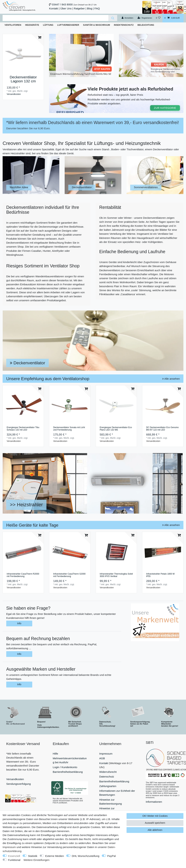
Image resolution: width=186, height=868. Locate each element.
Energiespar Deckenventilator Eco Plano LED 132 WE (116, 429)
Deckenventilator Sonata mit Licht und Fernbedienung (69, 429)
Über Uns (66, 8)
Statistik (33, 856)
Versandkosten (14, 94)
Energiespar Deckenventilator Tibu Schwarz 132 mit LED (23, 429)
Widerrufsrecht (108, 772)
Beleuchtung (146, 25)
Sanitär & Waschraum (96, 25)
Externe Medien (55, 856)
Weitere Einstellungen (36, 860)
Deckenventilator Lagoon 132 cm (23, 79)
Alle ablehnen (155, 830)
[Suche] (113, 18)
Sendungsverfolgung (18, 784)
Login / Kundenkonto (65, 767)
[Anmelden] (127, 18)
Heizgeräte (32, 25)
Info (19, 623)
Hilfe (55, 754)
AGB (102, 758)
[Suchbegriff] (55, 18)
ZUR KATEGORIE (165, 108)
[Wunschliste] (158, 18)
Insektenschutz (124, 25)
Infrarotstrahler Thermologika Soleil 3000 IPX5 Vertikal (116, 575)
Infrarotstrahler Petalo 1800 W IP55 (160, 575)
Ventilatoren (13, 25)
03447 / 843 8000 (62, 4)
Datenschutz (107, 777)
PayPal (112, 856)
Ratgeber (79, 8)
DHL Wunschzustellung (86, 856)
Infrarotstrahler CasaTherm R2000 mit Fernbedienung (23, 575)
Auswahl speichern (155, 823)
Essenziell (14, 856)
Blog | (90, 8)
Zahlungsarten (108, 786)
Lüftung (48, 25)
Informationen (154, 802)
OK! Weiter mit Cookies (155, 816)
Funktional (14, 860)
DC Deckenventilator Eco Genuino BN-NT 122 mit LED (162, 429)
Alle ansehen (171, 379)
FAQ (97, 8)
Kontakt (54, 8)
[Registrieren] (145, 18)
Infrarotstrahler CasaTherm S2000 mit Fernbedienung (69, 575)
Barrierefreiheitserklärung (68, 772)
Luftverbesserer (68, 25)
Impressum (106, 754)
